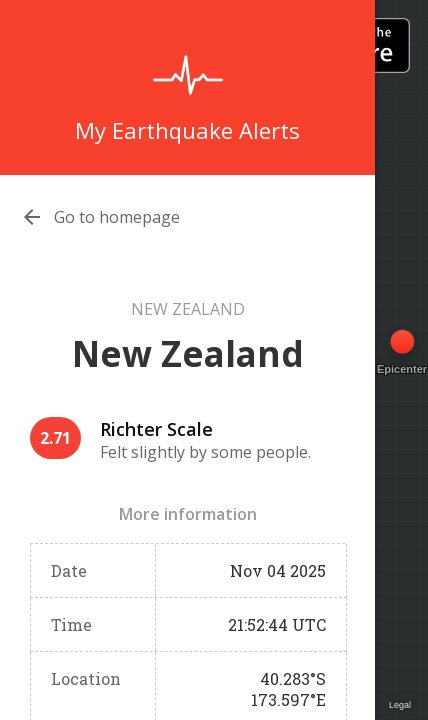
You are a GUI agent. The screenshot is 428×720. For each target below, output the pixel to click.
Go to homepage (117, 217)
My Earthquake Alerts (187, 130)
